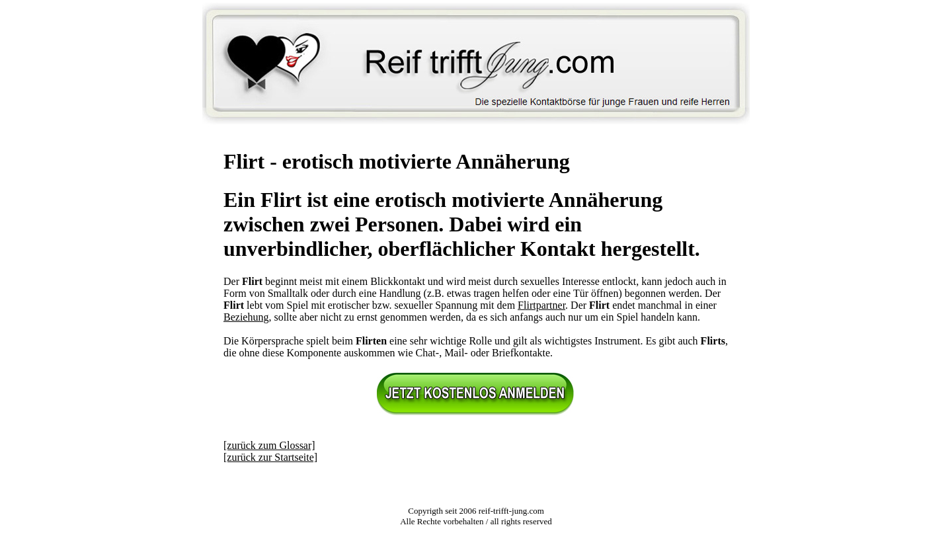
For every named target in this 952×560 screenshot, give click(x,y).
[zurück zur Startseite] (270, 457)
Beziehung (246, 317)
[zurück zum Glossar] (269, 445)
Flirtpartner (541, 305)
